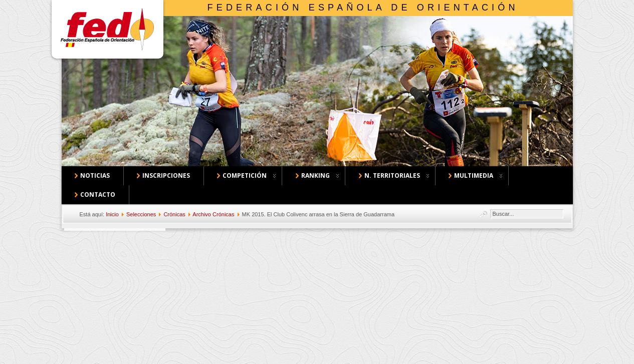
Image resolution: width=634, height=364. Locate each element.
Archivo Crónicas (213, 214)
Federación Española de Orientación (363, 8)
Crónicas (174, 214)
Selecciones (141, 214)
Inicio (112, 214)
